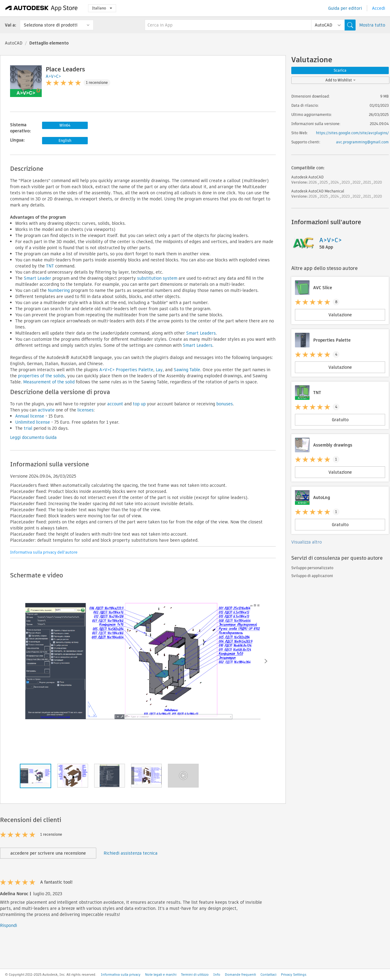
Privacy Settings (294, 975)
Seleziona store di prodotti (51, 25)
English (65, 140)
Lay (159, 370)
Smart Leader (37, 278)
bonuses (224, 404)
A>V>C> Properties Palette (126, 370)
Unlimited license (33, 422)
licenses (85, 410)
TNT (51, 266)
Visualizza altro (307, 542)
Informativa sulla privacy (121, 975)
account (115, 404)
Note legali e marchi (161, 975)
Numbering (59, 290)
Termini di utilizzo (195, 975)
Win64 (65, 125)
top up (139, 404)
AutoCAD (14, 43)
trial (28, 428)
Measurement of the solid (49, 382)
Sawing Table (187, 370)
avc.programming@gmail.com (362, 142)
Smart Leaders (201, 333)
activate (46, 410)
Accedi (379, 8)
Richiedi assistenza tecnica (131, 853)
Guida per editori (345, 8)
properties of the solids (41, 376)
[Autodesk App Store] (42, 8)
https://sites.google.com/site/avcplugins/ (352, 133)
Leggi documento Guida (33, 437)
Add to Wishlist (340, 80)
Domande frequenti (240, 975)
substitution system (157, 278)
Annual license (30, 416)
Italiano (102, 8)
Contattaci (268, 975)
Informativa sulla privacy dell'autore (44, 552)
